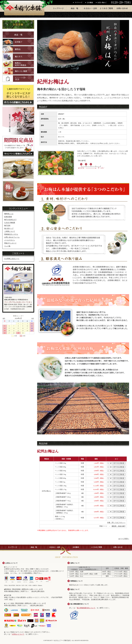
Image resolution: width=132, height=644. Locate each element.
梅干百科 (7, 226)
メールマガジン (10, 240)
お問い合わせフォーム (12, 237)
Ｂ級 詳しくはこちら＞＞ (116, 523)
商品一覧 (74, 8)
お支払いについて (18, 634)
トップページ (59, 8)
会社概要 (91, 3)
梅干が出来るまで (10, 220)
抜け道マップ (9, 228)
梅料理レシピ (9, 214)
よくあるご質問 (106, 8)
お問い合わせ (122, 8)
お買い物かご (102, 3)
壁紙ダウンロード (10, 243)
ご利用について (10, 231)
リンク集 (7, 246)
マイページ (79, 3)
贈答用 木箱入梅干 (119, 526)
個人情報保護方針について (86, 608)
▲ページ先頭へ (124, 539)
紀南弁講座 (8, 217)
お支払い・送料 (90, 8)
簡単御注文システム (11, 234)
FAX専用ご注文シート (12, 259)
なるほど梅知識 (10, 223)
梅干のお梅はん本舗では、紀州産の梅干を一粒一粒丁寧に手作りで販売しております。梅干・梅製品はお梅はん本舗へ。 (24, 8)
